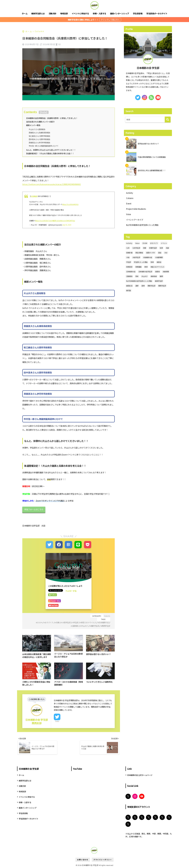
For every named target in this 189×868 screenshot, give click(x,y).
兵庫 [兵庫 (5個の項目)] (167, 248)
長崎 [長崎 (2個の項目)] (143, 286)
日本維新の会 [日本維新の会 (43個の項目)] (131, 272)
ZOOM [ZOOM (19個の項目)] (145, 244)
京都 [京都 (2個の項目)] (145, 248)
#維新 (54, 220)
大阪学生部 (64, 622)
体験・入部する (99, 13)
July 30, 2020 (67, 224)
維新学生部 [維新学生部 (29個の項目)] (159, 281)
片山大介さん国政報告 (38, 129)
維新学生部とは (38, 13)
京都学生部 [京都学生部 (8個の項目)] (153, 248)
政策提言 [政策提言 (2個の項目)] (129, 267)
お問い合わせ (83, 860)
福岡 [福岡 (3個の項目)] (161, 277)
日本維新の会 (103, 622)
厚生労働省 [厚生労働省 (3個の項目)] (139, 253)
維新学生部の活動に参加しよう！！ (83, 20)
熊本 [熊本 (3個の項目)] (137, 277)
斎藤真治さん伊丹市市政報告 (40, 142)
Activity (130, 193)
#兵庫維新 (34, 196)
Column (107, 615)
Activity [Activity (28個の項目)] (129, 244)
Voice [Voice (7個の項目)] (137, 244)
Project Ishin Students (136, 209)
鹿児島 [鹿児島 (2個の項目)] (129, 291)
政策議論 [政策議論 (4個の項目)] (138, 267)
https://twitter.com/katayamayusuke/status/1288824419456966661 (52, 184)
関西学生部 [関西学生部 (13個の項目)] (162, 286)
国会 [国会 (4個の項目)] (160, 253)
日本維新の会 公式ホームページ (140, 775)
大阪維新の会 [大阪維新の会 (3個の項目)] (148, 258)
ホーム (25, 13)
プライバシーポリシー (103, 860)
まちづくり (46, 622)
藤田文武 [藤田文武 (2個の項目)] (129, 286)
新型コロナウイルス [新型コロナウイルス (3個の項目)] (157, 267)
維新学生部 (94, 625)
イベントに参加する (80, 13)
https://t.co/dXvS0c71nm (44, 220)
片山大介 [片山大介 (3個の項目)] (145, 277)
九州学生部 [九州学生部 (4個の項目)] (136, 248)
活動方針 (52, 13)
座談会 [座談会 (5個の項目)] (159, 262)
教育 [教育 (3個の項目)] (146, 267)
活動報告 (73, 625)
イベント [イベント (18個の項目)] (164, 244)
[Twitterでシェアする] (50, 544)
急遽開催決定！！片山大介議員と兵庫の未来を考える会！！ (50, 153)
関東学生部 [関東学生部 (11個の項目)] (151, 286)
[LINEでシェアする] (78, 544)
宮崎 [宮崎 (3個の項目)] (152, 262)
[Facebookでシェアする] (59, 544)
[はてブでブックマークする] (68, 544)
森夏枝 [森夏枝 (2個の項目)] (157, 272)
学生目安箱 (138, 13)
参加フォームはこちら (34, 509)
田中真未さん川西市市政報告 (40, 139)
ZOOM (36, 622)
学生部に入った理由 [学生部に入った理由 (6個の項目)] (141, 262)
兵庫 (55, 622)
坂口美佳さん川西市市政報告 (40, 136)
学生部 (74, 622)
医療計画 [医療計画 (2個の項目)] (129, 253)
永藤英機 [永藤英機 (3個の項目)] (166, 272)
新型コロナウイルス (87, 622)
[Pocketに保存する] (87, 544)
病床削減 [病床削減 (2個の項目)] (154, 277)
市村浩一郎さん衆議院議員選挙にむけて (45, 146)
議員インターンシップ (120, 13)
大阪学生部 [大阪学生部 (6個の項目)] (136, 258)
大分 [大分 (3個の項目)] (166, 253)
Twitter (57, 721)
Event (129, 204)
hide (44, 112)
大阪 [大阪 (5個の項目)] (128, 258)
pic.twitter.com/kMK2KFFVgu (66, 220)
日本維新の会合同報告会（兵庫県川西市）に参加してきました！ (52, 118)
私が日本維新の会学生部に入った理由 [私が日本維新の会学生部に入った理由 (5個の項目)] (139, 281)
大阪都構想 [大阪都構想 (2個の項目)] (159, 258)
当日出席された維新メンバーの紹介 (40, 122)
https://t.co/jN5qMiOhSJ (70, 204)
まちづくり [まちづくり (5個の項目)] (154, 244)
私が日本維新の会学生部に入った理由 (142, 225)
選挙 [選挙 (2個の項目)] (137, 286)
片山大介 (83, 625)
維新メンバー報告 (33, 125)
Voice (129, 215)
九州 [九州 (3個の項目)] (128, 248)
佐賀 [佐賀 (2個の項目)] (161, 248)
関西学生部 (106, 625)
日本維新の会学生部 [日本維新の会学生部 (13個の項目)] (145, 272)
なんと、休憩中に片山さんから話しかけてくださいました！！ (51, 150)
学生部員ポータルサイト (157, 13)
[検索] (168, 120)
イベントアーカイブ (135, 220)
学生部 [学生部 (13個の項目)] (129, 262)
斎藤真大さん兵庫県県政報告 (40, 132)
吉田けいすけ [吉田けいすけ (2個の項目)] (151, 253)
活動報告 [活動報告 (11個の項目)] (129, 277)
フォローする (71, 590)
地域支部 (64, 13)
